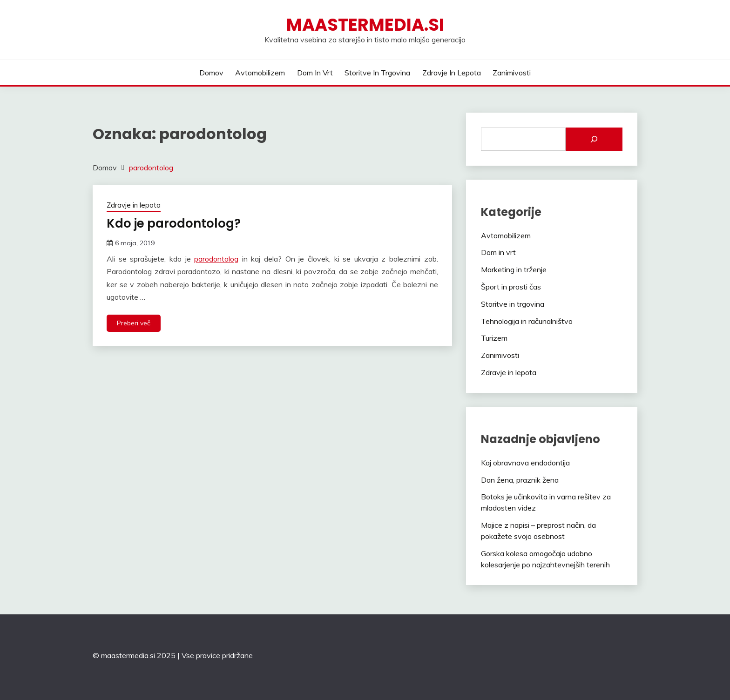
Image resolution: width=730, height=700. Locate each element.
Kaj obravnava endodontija (525, 463)
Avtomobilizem (260, 73)
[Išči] (594, 139)
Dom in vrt (315, 73)
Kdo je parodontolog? (174, 223)
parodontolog (216, 259)
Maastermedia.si (365, 25)
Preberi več (134, 323)
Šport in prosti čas (511, 287)
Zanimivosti (512, 73)
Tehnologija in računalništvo (527, 321)
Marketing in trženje (514, 269)
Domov (211, 73)
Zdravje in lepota (452, 73)
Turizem (494, 338)
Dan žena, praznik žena (520, 480)
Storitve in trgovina (377, 73)
